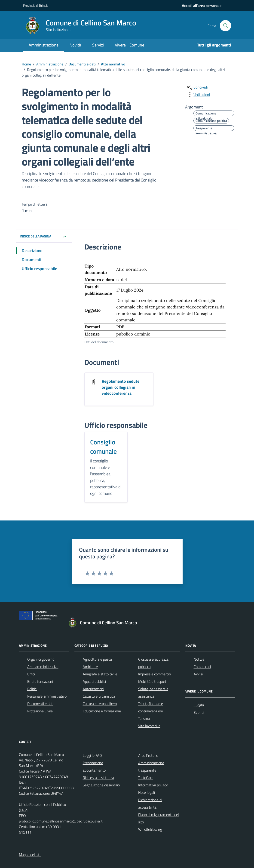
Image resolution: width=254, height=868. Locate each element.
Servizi (98, 45)
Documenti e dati (40, 704)
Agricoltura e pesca (97, 659)
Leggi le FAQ (92, 755)
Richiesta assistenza (98, 778)
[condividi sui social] (197, 87)
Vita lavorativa (149, 726)
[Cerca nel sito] (225, 26)
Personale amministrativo (47, 696)
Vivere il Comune (130, 45)
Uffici (31, 674)
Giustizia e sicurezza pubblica (153, 663)
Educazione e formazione (102, 711)
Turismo (144, 718)
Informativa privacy (153, 785)
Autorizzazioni (93, 689)
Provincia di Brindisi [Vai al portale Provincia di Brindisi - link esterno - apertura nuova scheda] (36, 5)
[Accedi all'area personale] (202, 6)
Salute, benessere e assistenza (153, 693)
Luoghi (199, 705)
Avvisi (198, 674)
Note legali (147, 792)
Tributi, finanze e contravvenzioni (151, 707)
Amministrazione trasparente (151, 766)
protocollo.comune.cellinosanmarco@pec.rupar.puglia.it (61, 821)
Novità (75, 45)
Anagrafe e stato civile (100, 674)
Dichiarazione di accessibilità (150, 803)
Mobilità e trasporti (153, 681)
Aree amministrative (43, 667)
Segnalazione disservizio (101, 785)
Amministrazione (44, 45)
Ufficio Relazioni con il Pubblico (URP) (42, 807)
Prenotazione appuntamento (94, 766)
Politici (32, 689)
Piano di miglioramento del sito (159, 818)
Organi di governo (41, 659)
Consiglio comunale (103, 447)
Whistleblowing (150, 829)
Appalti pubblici (94, 681)
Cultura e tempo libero (100, 704)
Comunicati (202, 667)
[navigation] (202, 6)
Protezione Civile (40, 711)
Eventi (199, 712)
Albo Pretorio (148, 755)
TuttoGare (146, 778)
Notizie (199, 659)
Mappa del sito (30, 855)
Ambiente (90, 667)
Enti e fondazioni (40, 681)
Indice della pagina (35, 236)
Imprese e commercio (155, 674)
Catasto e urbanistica (99, 696)
